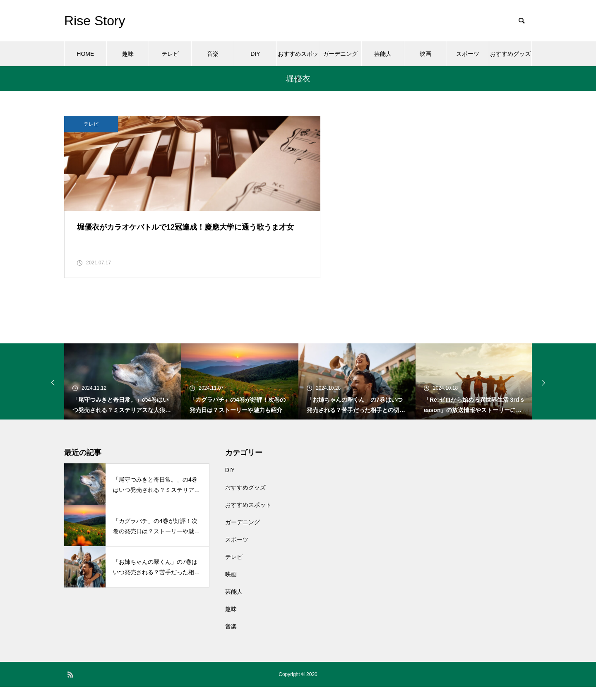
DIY (255, 54)
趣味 (128, 54)
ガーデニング (340, 54)
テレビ (170, 54)
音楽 (213, 54)
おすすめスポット (298, 58)
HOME (85, 54)
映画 (425, 54)
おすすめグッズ (510, 54)
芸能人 (383, 54)
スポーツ (468, 54)
